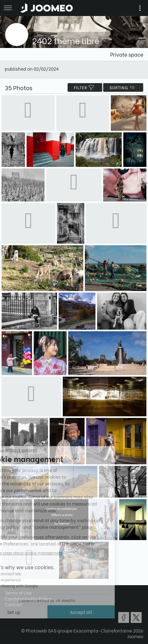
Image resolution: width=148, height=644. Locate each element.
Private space (127, 54)
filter (85, 87)
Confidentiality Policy (28, 598)
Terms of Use (18, 593)
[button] (17, 611)
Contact (14, 604)
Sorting (123, 87)
